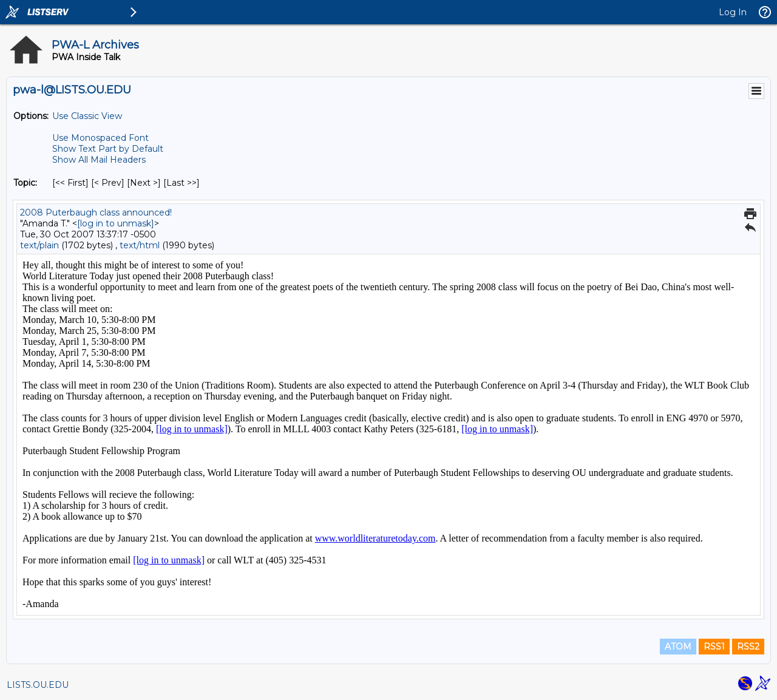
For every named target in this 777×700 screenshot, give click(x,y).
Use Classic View (87, 116)
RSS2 (748, 647)
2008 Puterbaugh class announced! (96, 212)
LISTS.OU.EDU (38, 685)
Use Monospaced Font (100, 138)
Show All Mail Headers (99, 160)
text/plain (39, 245)
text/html (140, 245)
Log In (733, 12)
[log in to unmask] (116, 223)
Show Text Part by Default (108, 149)
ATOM (678, 647)
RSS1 (714, 647)
